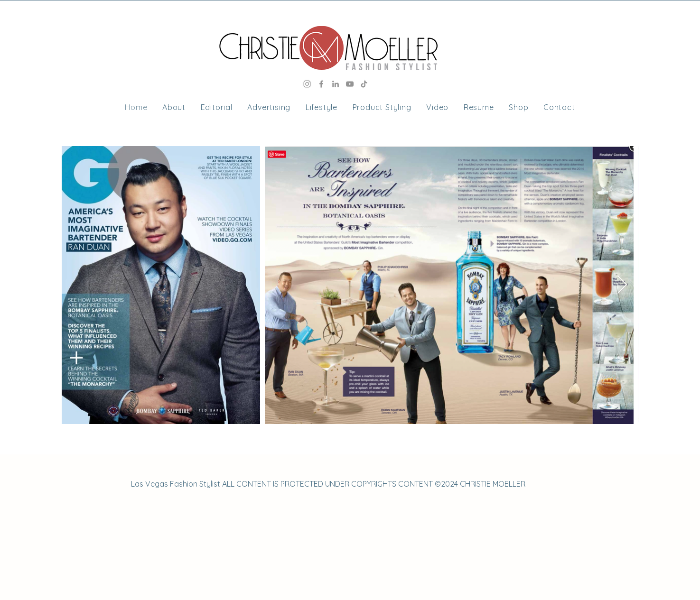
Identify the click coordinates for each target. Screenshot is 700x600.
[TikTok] (364, 84)
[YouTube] (350, 84)
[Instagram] (307, 84)
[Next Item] (622, 285)
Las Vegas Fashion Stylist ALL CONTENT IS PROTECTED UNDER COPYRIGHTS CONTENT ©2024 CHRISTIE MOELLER (328, 484)
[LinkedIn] (336, 84)
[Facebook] (321, 84)
